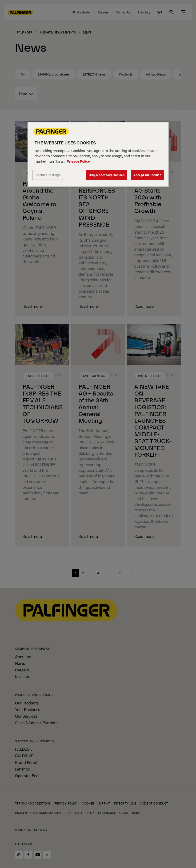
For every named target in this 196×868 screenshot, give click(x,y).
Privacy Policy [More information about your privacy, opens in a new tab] (78, 161)
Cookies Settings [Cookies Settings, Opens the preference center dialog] (48, 175)
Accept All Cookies (147, 175)
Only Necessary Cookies (107, 175)
